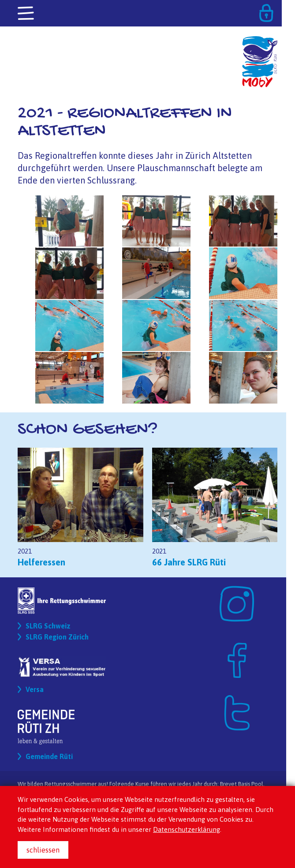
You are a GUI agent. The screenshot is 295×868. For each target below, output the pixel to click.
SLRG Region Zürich (57, 637)
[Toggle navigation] (26, 14)
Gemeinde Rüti (49, 756)
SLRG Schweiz (48, 626)
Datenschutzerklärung (187, 829)
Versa (35, 689)
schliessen (43, 850)
